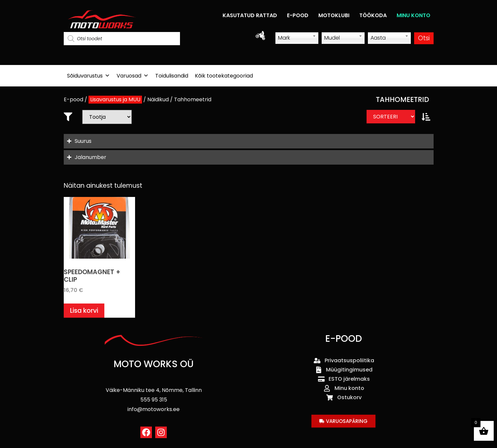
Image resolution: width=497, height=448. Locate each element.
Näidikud (158, 99)
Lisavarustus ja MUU (115, 99)
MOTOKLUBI (334, 15)
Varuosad (133, 76)
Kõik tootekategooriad (224, 76)
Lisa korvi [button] (84, 311)
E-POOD (298, 15)
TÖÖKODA (373, 15)
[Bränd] (107, 117)
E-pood (73, 99)
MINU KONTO (413, 15)
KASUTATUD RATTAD (250, 15)
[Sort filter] (391, 117)
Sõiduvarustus (89, 76)
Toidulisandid (172, 76)
